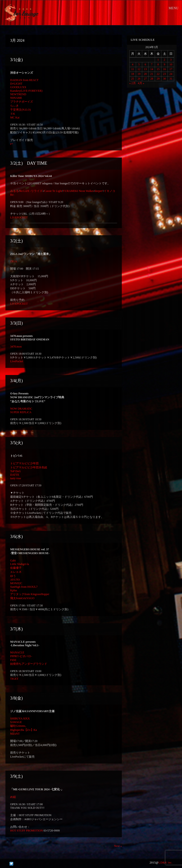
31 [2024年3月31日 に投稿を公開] (171, 79)
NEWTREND (18, 94)
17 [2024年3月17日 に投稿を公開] (171, 69)
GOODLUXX (18, 87)
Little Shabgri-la (20, 564)
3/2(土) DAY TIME (29, 163)
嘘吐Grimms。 (19, 726)
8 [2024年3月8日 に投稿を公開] (158, 64)
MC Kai (15, 118)
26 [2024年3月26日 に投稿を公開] (139, 79)
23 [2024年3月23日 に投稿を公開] (164, 74)
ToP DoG (16, 471)
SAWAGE (16, 722)
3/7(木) (16, 629)
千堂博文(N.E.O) (20, 110)
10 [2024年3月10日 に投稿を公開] (171, 64)
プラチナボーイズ (22, 102)
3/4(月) (16, 381)
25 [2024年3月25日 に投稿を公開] (133, 79)
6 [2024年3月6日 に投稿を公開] (145, 64)
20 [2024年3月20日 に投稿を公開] (145, 74)
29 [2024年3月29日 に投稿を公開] (158, 79)
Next (118, 846)
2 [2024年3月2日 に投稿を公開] (164, 60)
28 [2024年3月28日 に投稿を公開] (152, 79)
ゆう (13, 576)
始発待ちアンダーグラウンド (29, 664)
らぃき (14, 106)
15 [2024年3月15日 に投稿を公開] (158, 69)
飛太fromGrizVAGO (22, 598)
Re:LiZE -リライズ (31, 191)
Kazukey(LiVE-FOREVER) (26, 91)
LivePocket (17, 361)
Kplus (14, 590)
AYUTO (15, 580)
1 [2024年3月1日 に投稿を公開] (158, 60)
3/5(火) (16, 443)
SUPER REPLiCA (21, 412)
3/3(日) (16, 323)
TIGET (14, 679)
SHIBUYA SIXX (20, 719)
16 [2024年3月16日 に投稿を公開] (164, 69)
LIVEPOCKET (19, 217)
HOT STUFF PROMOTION (27, 831)
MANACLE (17, 652)
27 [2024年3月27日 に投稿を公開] (145, 79)
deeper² (99, 191)
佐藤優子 (16, 568)
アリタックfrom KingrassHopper (30, 594)
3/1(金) (16, 60)
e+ (12, 144)
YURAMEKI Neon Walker (78, 191)
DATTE (15, 475)
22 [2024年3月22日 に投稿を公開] (158, 74)
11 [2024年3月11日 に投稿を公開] (133, 69)
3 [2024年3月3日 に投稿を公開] (171, 60)
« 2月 (133, 83)
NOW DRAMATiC (21, 409)
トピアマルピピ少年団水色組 (29, 467)
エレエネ (16, 572)
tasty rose (16, 478)
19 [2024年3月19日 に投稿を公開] (139, 74)
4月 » (141, 83)
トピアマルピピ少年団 (24, 463)
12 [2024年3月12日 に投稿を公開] (139, 69)
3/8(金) (16, 698)
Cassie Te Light (53, 191)
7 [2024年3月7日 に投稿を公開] (152, 64)
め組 (13, 797)
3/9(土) (16, 776)
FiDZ (13, 660)
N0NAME (16, 98)
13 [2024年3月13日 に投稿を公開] (145, 69)
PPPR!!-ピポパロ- (21, 656)
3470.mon (16, 347)
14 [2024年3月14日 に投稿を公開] (152, 69)
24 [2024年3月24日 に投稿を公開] (171, 74)
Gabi (13, 561)
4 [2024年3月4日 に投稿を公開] (133, 64)
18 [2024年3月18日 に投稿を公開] (133, 74)
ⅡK (13, 114)
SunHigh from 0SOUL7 (24, 587)
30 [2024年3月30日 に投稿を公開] (164, 79)
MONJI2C (16, 583)
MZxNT (15, 734)
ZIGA (14, 261)
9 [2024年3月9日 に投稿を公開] (164, 64)
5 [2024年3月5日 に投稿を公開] (139, 64)
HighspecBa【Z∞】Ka (24, 730)
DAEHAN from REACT (24, 80)
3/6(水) (16, 537)
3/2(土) (16, 241)
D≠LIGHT (16, 84)
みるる (14, 191)
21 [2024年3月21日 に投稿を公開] (152, 74)
